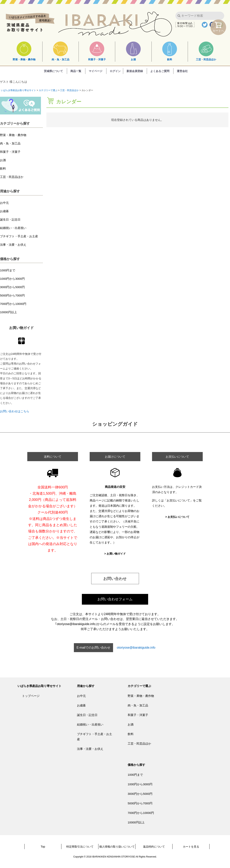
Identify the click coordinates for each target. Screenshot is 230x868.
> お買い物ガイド (115, 554)
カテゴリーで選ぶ (48, 90)
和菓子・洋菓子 (97, 51)
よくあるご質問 (160, 71)
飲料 (170, 51)
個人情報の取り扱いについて (117, 847)
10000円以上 (8, 312)
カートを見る (191, 847)
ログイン (115, 71)
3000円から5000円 (12, 287)
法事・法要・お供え (13, 245)
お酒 (133, 51)
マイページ (96, 71)
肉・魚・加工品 (61, 51)
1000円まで (8, 270)
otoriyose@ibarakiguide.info (136, 648)
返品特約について (154, 847)
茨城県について (53, 71)
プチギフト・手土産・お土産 (19, 236)
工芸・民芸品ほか (206, 51)
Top (43, 847)
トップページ (31, 696)
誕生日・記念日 (10, 219)
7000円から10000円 (13, 304)
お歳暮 (4, 211)
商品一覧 (76, 71)
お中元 (4, 203)
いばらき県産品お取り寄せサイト (19, 90)
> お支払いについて (177, 517)
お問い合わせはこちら (15, 411)
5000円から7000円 (12, 295)
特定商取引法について (80, 847)
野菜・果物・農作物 (24, 51)
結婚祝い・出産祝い (13, 228)
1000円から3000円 (12, 279)
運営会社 (182, 71)
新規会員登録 (135, 71)
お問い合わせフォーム (115, 599)
